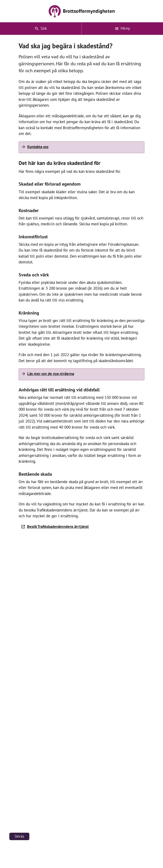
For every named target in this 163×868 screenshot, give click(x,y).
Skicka (19, 836)
